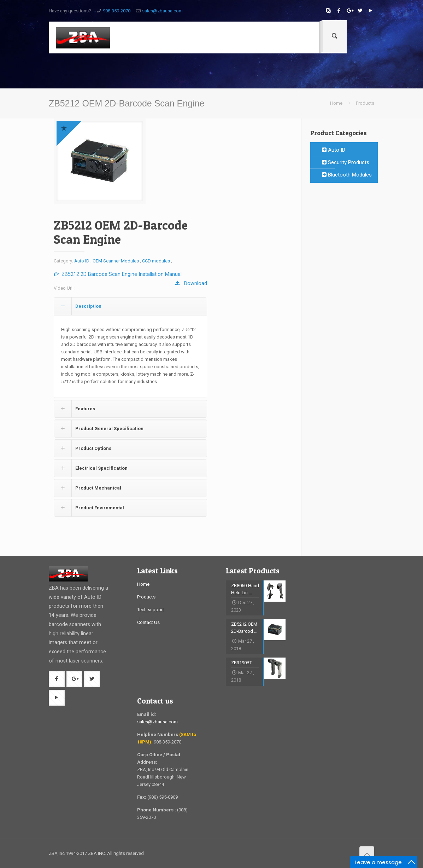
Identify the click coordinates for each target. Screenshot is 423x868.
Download (191, 283)
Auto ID (82, 261)
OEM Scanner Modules (116, 261)
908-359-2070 (117, 11)
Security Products (346, 162)
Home (336, 103)
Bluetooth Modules (347, 175)
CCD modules (156, 261)
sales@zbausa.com (162, 11)
